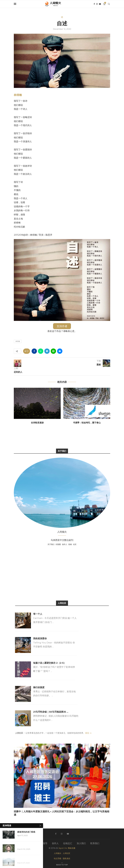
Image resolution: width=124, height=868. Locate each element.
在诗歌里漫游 (37, 423)
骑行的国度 (39, 687)
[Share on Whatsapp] (41, 351)
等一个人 (38, 614)
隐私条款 (67, 858)
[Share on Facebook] (34, 351)
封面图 (58, 544)
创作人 (65, 544)
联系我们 (95, 843)
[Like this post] (27, 351)
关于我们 (51, 544)
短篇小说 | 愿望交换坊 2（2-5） (50, 663)
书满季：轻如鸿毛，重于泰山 (87, 423)
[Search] (109, 4)
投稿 (70, 544)
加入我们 (81, 843)
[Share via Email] (60, 351)
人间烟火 (58, 853)
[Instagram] (97, 4)
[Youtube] (100, 4)
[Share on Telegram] (47, 351)
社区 (75, 544)
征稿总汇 (68, 843)
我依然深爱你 (40, 638)
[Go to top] (62, 864)
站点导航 (58, 858)
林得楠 (18, 95)
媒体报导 (43, 843)
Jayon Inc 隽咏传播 (67, 848)
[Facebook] (94, 4)
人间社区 (67, 853)
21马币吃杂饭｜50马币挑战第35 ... (51, 712)
